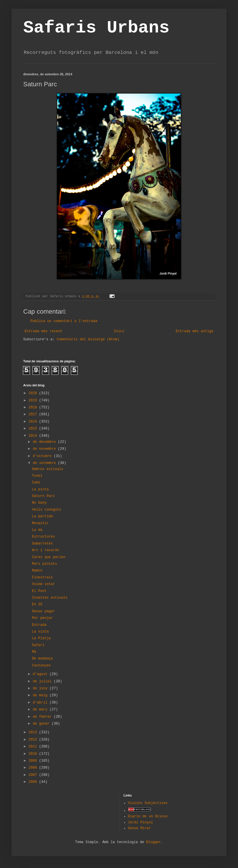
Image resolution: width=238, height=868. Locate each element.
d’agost (41, 674)
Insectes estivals (50, 598)
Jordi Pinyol (140, 823)
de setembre (45, 463)
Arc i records (46, 550)
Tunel (37, 476)
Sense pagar (43, 611)
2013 (34, 732)
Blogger (154, 842)
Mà (34, 652)
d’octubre (43, 456)
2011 (34, 747)
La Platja (41, 638)
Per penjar (42, 618)
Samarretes (42, 544)
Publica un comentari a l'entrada (64, 321)
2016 (34, 422)
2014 (34, 436)
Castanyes (41, 666)
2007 (34, 775)
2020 (34, 393)
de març (41, 710)
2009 (34, 761)
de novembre (45, 449)
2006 (34, 782)
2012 (34, 740)
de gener (42, 724)
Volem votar (43, 584)
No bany (39, 503)
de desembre (45, 442)
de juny (41, 688)
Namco (37, 571)
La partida (42, 516)
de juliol (43, 681)
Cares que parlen (49, 557)
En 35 (37, 604)
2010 (34, 754)
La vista (40, 632)
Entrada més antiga (194, 331)
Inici (119, 331)
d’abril (41, 703)
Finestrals (42, 578)
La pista (40, 489)
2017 (34, 414)
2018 (34, 407)
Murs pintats (44, 564)
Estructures (43, 537)
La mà (37, 530)
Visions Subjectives (148, 803)
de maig (41, 695)
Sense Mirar (139, 828)
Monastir (40, 523)
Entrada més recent (44, 331)
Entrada (39, 625)
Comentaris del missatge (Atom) (88, 339)
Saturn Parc (43, 496)
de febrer (43, 717)
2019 (34, 401)
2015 (34, 429)
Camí (36, 483)
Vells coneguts (47, 510)
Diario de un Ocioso (148, 816)
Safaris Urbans (96, 28)
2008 (34, 768)
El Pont (39, 591)
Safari (38, 645)
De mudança (42, 659)
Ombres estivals (48, 469)
